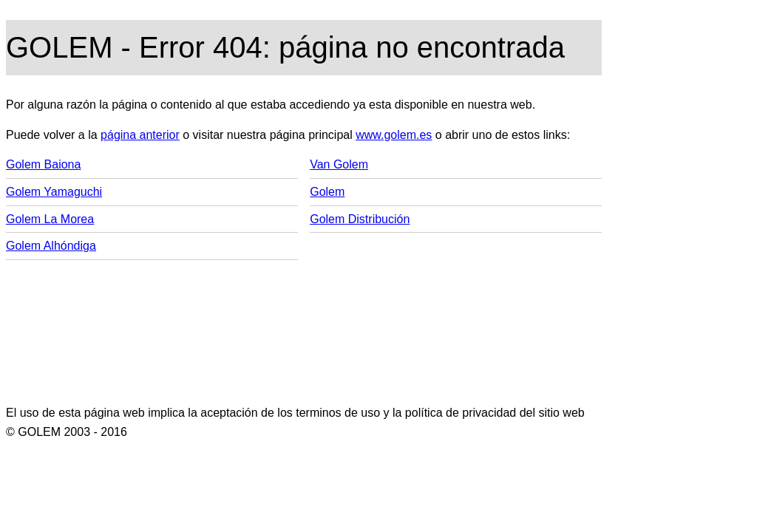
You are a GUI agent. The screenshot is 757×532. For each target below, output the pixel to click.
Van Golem (339, 164)
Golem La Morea (50, 219)
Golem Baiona (43, 164)
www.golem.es (394, 135)
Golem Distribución (360, 219)
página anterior (140, 135)
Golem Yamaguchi (54, 192)
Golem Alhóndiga (51, 246)
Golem (327, 192)
